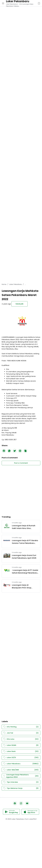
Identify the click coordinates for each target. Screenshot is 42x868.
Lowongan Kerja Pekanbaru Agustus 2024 (21, 776)
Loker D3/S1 (21, 758)
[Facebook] (4, 451)
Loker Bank (21, 751)
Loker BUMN (21, 745)
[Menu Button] (3, 3)
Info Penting (21, 727)
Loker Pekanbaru (21, 764)
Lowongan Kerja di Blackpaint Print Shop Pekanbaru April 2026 (22, 586)
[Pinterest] (20, 451)
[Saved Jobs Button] (39, 3)
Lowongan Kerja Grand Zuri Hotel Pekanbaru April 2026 (24, 557)
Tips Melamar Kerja (21, 788)
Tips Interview (21, 782)
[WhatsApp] (9, 451)
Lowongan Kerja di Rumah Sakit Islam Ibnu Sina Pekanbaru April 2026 (24, 527)
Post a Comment (21, 463)
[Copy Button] (25, 451)
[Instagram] (21, 803)
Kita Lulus (21, 739)
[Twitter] (15, 451)
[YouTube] (27, 803)
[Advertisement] (21, 21)
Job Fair (21, 733)
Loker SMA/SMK (21, 770)
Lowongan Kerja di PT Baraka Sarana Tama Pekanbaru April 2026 (25, 542)
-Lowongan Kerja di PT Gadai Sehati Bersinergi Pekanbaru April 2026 (25, 572)
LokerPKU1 (33, 819)
